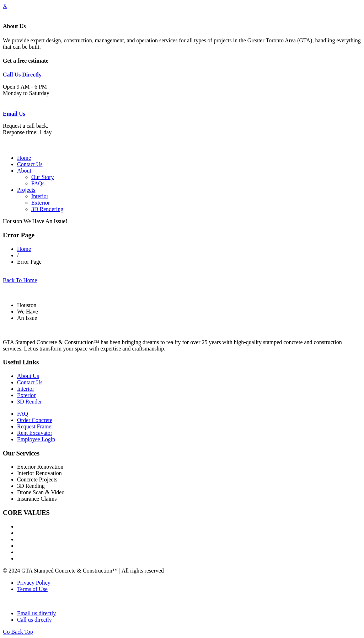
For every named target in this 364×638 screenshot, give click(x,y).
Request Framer (35, 426)
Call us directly (34, 620)
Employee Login (36, 439)
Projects (26, 190)
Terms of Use (32, 589)
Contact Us (30, 164)
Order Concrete (35, 420)
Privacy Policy (34, 583)
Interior (40, 196)
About (24, 171)
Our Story (43, 177)
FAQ (23, 414)
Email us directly (36, 613)
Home (24, 158)
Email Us (14, 114)
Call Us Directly (22, 75)
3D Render (30, 402)
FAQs (38, 183)
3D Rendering (47, 209)
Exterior (41, 203)
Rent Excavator (35, 433)
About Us (28, 376)
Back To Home (20, 280)
